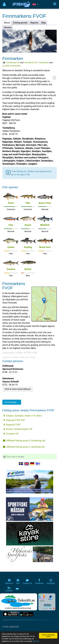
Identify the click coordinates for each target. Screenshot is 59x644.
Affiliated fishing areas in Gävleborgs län (24, 441)
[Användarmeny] (4, 4)
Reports (34, 23)
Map (44, 23)
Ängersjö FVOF (12, 425)
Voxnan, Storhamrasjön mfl (18, 429)
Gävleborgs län (13, 62)
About (7, 23)
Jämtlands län (31, 62)
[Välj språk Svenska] (21, 464)
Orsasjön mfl (11, 434)
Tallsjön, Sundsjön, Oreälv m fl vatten (23, 416)
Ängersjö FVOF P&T (14, 420)
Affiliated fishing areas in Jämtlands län (24, 447)
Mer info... (37, 641)
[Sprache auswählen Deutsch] (32, 464)
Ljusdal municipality (11, 66)
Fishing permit (20, 23)
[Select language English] (27, 464)
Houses (8, 27)
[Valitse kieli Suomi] (38, 464)
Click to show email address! (18, 389)
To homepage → (12, 402)
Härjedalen (44, 62)
